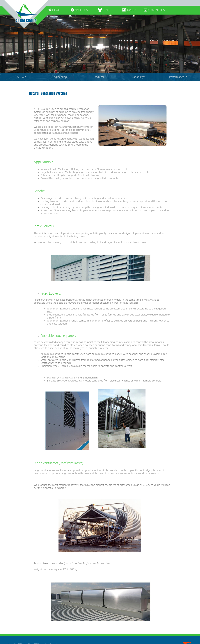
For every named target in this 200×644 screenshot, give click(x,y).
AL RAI (22, 77)
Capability (139, 77)
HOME (54, 10)
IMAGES (129, 10)
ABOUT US (79, 10)
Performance (178, 77)
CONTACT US (154, 10)
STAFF (104, 10)
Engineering (61, 77)
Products (100, 77)
